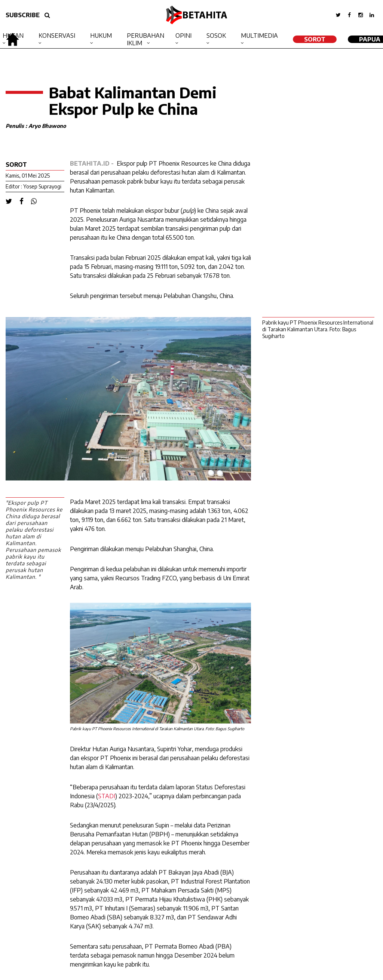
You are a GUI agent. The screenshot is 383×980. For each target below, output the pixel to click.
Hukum (101, 36)
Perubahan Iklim (145, 39)
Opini (183, 36)
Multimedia (259, 36)
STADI (107, 796)
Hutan (13, 36)
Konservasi (57, 36)
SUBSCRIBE (23, 15)
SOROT (315, 39)
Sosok (216, 36)
